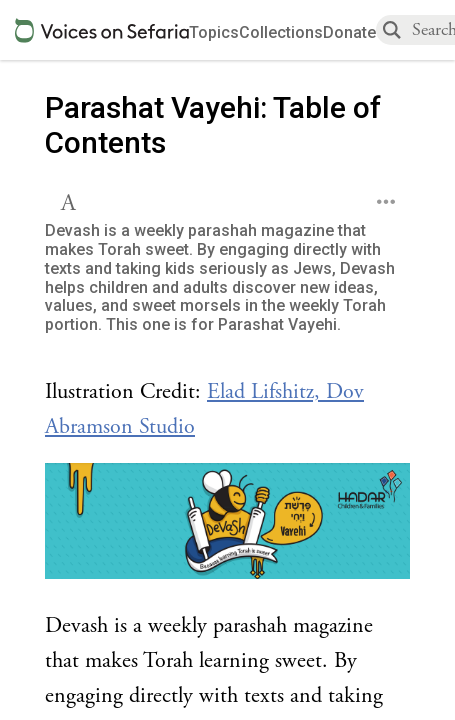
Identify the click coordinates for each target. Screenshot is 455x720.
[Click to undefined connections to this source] (227, 527)
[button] (70, 200)
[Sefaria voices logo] (102, 30)
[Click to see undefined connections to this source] (227, 410)
